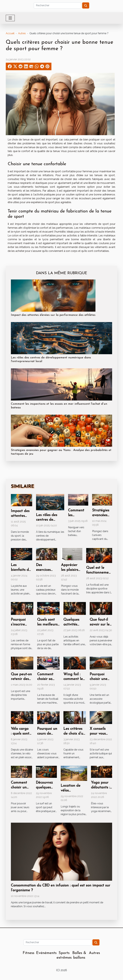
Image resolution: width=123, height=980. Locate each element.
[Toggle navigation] (10, 18)
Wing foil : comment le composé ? (73, 679)
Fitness (29, 953)
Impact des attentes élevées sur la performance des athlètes (53, 315)
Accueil (10, 33)
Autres (22, 33)
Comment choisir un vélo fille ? (19, 788)
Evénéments (46, 953)
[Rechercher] (58, 5)
